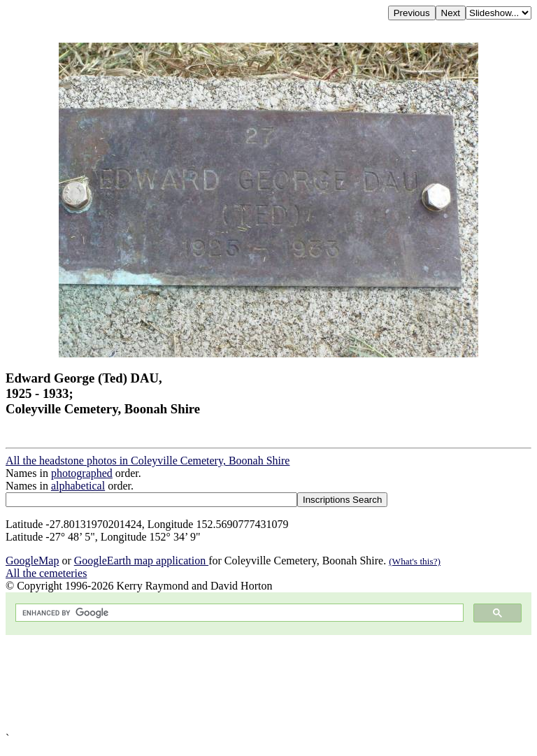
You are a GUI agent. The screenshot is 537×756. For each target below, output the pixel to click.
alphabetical (78, 486)
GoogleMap (32, 561)
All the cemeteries (46, 573)
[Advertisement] (268, 684)
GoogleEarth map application (141, 561)
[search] (238, 613)
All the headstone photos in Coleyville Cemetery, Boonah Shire (148, 461)
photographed (82, 473)
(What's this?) (415, 561)
